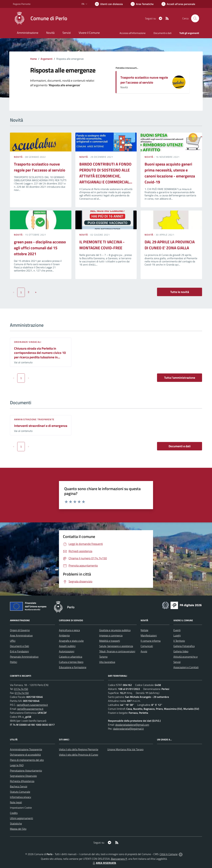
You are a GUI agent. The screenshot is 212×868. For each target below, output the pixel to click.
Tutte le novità (180, 292)
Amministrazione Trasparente (26, 749)
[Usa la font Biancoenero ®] (109, 4)
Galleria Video (181, 651)
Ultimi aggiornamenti (21, 818)
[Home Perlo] (40, 18)
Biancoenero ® (119, 859)
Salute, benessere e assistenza (116, 646)
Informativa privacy (21, 797)
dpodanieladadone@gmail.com (132, 725)
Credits (14, 813)
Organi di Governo (20, 630)
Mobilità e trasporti (110, 641)
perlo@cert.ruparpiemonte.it (32, 705)
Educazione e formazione (73, 667)
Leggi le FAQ (17, 765)
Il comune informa (151, 641)
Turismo (103, 657)
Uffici (13, 641)
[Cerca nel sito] (195, 18)
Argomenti (47, 59)
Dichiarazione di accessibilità (25, 755)
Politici (13, 662)
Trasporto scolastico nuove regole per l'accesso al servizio (144, 80)
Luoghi (177, 635)
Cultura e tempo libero (71, 662)
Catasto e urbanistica (71, 657)
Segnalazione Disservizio (23, 776)
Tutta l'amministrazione (180, 378)
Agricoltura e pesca (69, 630)
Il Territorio (179, 641)
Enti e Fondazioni (19, 651)
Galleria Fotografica (184, 646)
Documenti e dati (180, 446)
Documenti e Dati (19, 646)
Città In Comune (169, 854)
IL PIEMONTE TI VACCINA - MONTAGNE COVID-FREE (102, 245)
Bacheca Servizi (19, 786)
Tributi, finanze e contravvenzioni (117, 651)
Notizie (144, 630)
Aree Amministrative (21, 635)
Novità (19, 157)
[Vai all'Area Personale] (178, 4)
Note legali (16, 802)
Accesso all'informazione (133, 33)
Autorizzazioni (67, 651)
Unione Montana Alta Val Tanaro (125, 749)
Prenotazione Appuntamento (26, 771)
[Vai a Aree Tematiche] (142, 4)
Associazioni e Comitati (186, 667)
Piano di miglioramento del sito (27, 760)
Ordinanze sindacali (28, 342)
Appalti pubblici (67, 646)
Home (33, 59)
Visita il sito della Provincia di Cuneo (79, 755)
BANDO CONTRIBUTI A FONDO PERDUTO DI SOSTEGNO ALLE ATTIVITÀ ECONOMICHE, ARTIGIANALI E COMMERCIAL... (106, 173)
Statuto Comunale (20, 792)
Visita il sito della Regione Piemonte (79, 749)
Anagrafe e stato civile (71, 641)
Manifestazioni (149, 635)
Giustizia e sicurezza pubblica (115, 630)
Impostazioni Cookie (21, 808)
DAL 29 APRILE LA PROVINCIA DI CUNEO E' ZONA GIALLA (170, 245)
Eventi (177, 630)
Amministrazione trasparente (34, 419)
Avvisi (144, 651)
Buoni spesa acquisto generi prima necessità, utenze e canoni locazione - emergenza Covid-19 (170, 173)
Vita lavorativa (107, 662)
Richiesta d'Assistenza (22, 781)
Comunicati (147, 646)
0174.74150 (21, 689)
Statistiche (16, 823)
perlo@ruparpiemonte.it (30, 709)
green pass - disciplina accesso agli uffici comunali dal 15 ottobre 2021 (40, 248)
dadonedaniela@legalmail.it (128, 729)
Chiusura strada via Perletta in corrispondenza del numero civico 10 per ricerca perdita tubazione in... (40, 353)
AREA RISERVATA (104, 863)
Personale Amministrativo (24, 657)
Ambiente (64, 635)
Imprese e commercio (111, 635)
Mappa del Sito (18, 829)
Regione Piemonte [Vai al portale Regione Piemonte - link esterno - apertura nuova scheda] (22, 4)
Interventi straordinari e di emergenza (41, 426)
